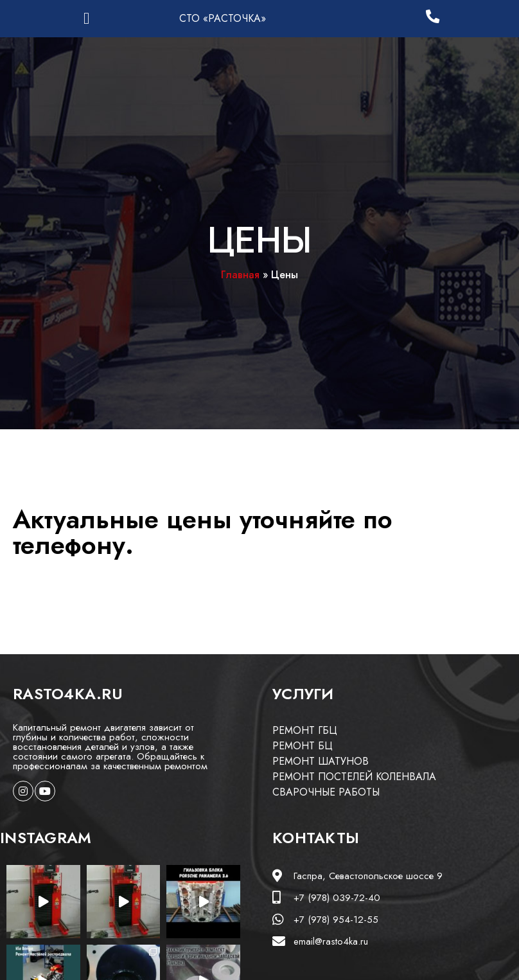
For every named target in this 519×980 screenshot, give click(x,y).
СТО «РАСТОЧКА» (223, 18)
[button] (87, 19)
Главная (240, 275)
